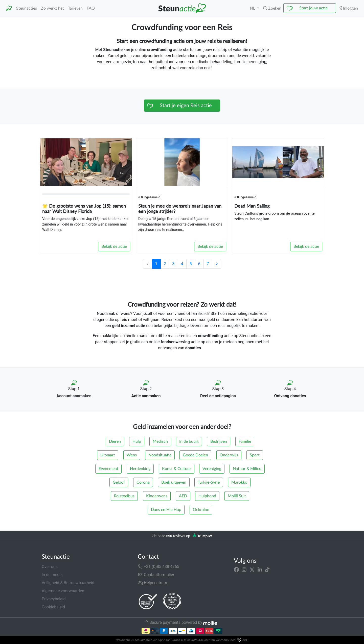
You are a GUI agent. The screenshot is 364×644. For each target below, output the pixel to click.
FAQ (91, 8)
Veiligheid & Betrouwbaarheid (68, 583)
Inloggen (348, 8)
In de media (52, 575)
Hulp (137, 441)
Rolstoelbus (124, 496)
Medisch (160, 441)
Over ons (50, 567)
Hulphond (207, 496)
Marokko (239, 482)
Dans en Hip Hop (166, 510)
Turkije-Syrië (209, 482)
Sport (255, 455)
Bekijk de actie (114, 246)
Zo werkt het (52, 8)
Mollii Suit (237, 496)
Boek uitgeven (174, 482)
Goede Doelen (195, 455)
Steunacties (27, 8)
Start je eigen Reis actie (186, 106)
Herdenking (140, 469)
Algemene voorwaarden (63, 591)
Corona (143, 482)
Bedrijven (219, 441)
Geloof (119, 482)
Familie (245, 441)
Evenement (108, 469)
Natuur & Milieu (247, 469)
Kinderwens (157, 496)
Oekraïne (201, 510)
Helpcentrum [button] (152, 583)
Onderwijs (229, 455)
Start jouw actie (313, 8)
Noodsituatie (160, 455)
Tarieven (75, 8)
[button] (272, 8)
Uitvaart (108, 455)
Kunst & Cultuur (177, 469)
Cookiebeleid (53, 607)
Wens (132, 455)
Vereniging (212, 469)
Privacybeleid (54, 599)
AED (183, 496)
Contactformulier (156, 575)
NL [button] (253, 8)
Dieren (115, 441)
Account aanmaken (74, 396)
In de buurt (189, 441)
